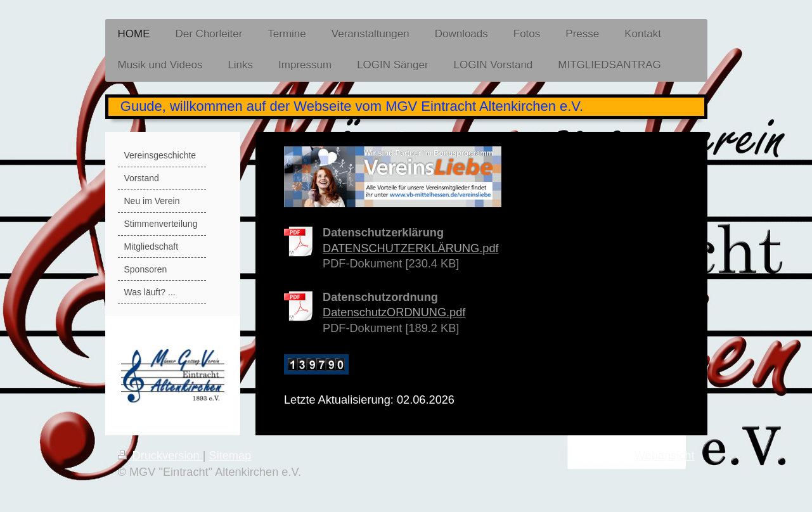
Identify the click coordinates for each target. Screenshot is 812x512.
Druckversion (160, 456)
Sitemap (230, 456)
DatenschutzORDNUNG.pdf (394, 312)
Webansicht (665, 456)
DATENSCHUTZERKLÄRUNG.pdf (411, 248)
